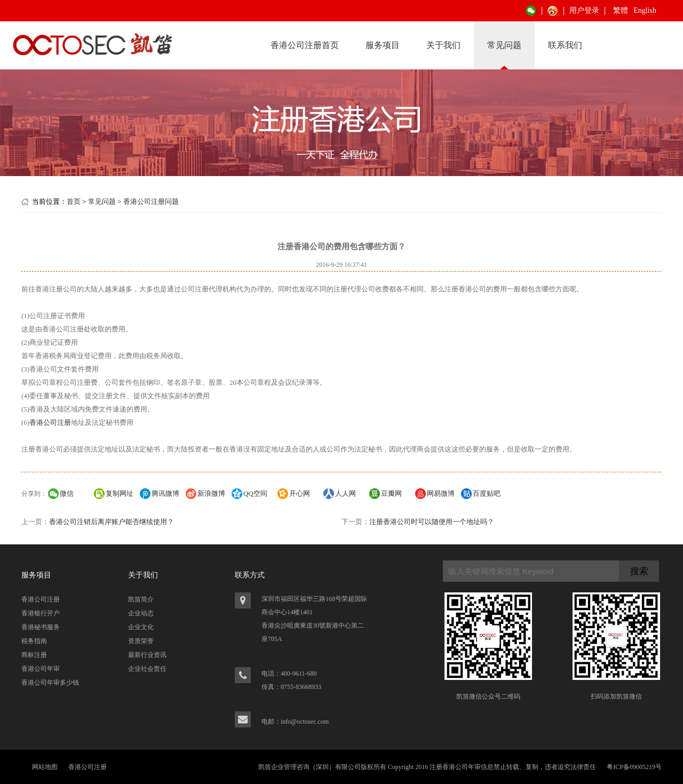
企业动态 (141, 613)
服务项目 (383, 45)
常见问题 (504, 45)
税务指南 (34, 641)
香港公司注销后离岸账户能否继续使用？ (112, 522)
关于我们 (443, 45)
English (645, 10)
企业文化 (141, 627)
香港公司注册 (50, 422)
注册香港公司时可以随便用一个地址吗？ (432, 522)
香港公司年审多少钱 (50, 683)
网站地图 (45, 767)
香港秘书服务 (41, 627)
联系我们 (565, 45)
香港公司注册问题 (151, 201)
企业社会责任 (147, 669)
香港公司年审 (41, 669)
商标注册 (34, 655)
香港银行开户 (41, 613)
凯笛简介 (141, 599)
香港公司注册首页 (305, 45)
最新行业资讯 (147, 655)
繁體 (621, 10)
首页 (74, 201)
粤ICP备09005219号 (634, 767)
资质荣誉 (141, 641)
